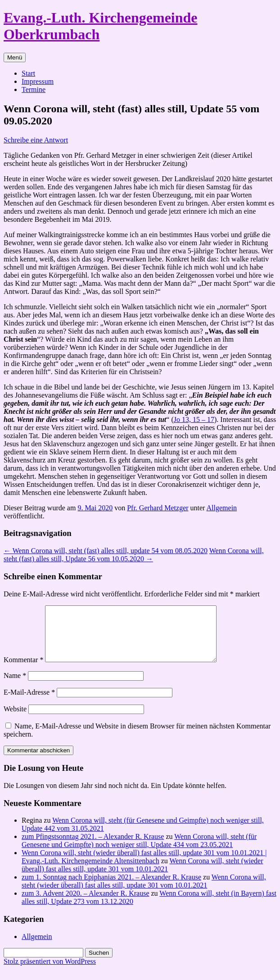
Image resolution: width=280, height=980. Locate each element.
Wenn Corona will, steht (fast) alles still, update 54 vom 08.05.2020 (106, 551)
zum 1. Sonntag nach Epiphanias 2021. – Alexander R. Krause (111, 888)
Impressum (38, 81)
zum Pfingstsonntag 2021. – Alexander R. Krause (93, 847)
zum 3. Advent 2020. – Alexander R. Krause (86, 904)
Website (15, 720)
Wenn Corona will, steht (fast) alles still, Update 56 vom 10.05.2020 (134, 555)
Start (28, 73)
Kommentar (23, 671)
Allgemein (222, 508)
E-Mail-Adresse (29, 703)
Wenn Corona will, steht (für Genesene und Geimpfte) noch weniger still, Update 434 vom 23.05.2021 (139, 851)
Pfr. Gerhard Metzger (158, 508)
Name (15, 686)
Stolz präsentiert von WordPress (50, 972)
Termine (34, 89)
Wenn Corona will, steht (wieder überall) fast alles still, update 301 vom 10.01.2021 (142, 876)
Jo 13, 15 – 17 (194, 419)
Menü (15, 57)
